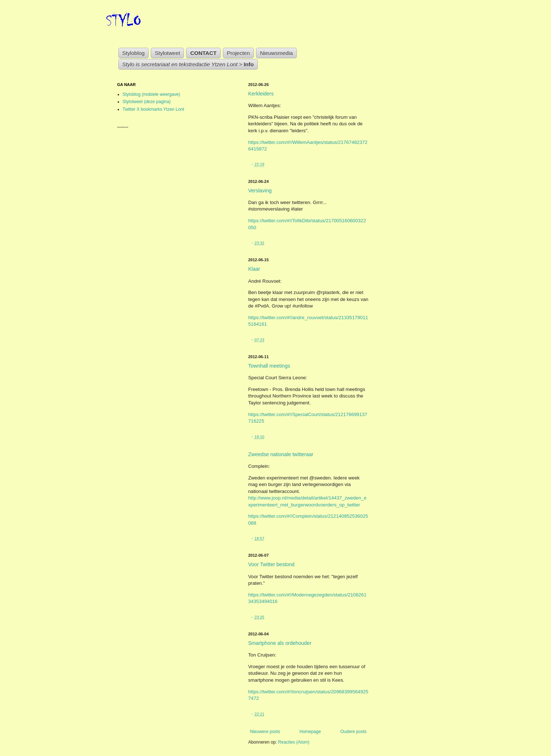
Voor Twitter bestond (271, 564)
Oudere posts (353, 732)
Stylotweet (167, 53)
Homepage (310, 732)
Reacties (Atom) (294, 742)
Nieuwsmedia (276, 53)
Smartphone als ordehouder (280, 643)
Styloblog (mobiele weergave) (151, 94)
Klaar (254, 269)
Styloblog (134, 53)
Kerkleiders (261, 94)
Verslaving (260, 191)
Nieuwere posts (265, 732)
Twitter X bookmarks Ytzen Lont (154, 109)
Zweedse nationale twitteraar (281, 454)
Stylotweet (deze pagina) (147, 102)
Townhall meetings (269, 366)
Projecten (238, 53)
